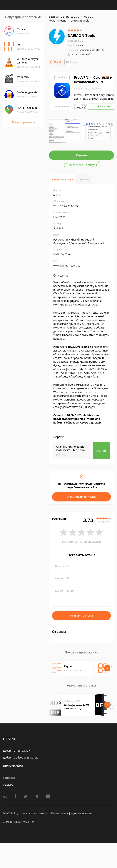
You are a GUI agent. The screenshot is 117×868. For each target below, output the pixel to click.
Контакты (9, 778)
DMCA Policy (11, 813)
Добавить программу (16, 751)
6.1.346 (76, 46)
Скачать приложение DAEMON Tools (70, 448)
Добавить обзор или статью (21, 757)
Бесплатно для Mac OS (91, 50)
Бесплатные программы (64, 17)
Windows (72, 62)
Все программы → (24, 122)
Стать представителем (82, 497)
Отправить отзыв (81, 616)
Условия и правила (35, 813)
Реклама (8, 785)
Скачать (81, 155)
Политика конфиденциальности (71, 813)
